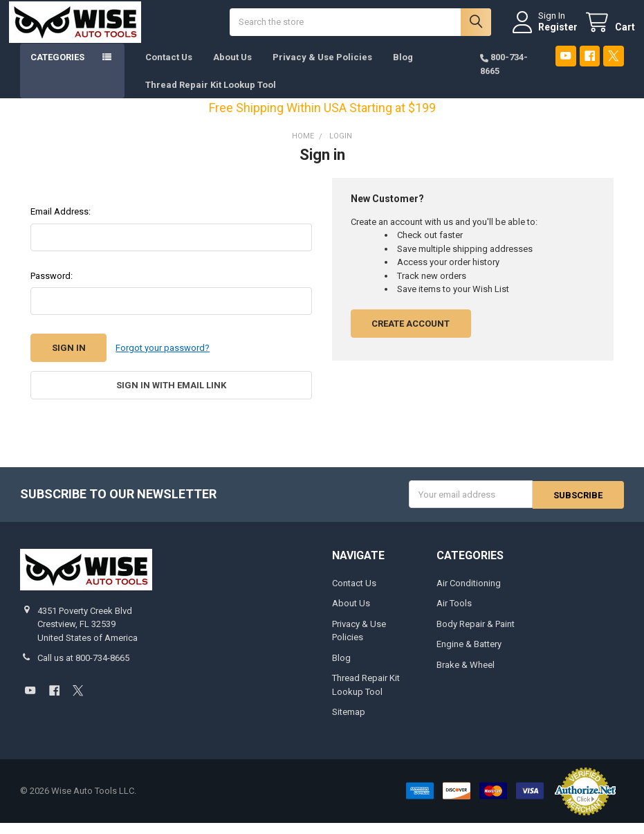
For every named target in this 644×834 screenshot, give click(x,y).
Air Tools (454, 614)
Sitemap (349, 723)
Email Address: (61, 223)
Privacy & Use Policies (322, 69)
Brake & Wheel (466, 676)
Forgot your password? (163, 360)
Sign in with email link (171, 397)
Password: (52, 288)
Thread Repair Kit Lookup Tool (211, 96)
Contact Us (169, 69)
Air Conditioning (469, 594)
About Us (232, 69)
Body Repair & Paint (476, 635)
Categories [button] (57, 69)
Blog (403, 69)
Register (547, 33)
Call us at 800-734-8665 (83, 669)
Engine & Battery (469, 655)
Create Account (411, 335)
